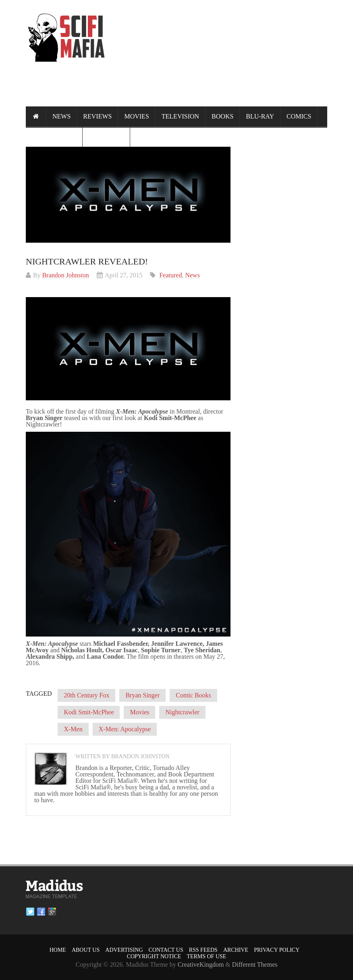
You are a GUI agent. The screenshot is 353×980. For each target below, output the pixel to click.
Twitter (30, 912)
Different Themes (255, 964)
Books (222, 116)
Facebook (41, 912)
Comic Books (193, 695)
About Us (86, 950)
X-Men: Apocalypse (125, 729)
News (61, 116)
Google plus (52, 912)
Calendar (106, 136)
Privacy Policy (277, 950)
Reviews (97, 116)
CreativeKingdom (201, 964)
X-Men (73, 729)
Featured (170, 275)
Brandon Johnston (66, 275)
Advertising (124, 950)
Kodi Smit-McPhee (89, 712)
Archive (236, 950)
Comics (299, 116)
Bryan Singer (142, 695)
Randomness (54, 136)
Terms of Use (206, 956)
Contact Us (166, 950)
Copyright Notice (154, 956)
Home (58, 950)
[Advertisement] (181, 91)
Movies (136, 116)
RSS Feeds (203, 950)
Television (180, 116)
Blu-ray (260, 116)
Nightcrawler (182, 712)
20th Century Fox (86, 695)
